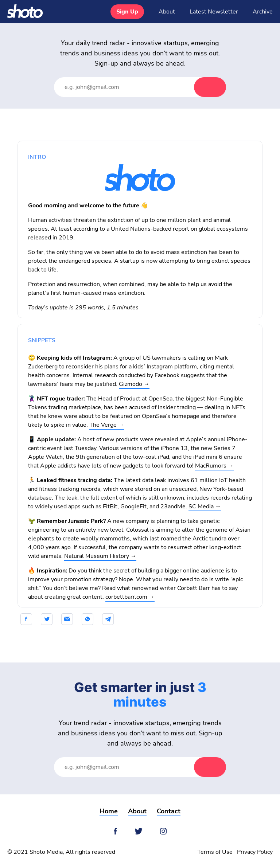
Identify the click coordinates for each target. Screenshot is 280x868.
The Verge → (107, 425)
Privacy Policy (255, 852)
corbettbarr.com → (130, 597)
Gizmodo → (134, 384)
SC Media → (205, 507)
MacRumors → (214, 466)
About (167, 12)
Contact (169, 811)
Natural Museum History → (100, 556)
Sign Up (127, 12)
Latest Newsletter (214, 12)
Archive (263, 12)
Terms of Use (215, 852)
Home (109, 811)
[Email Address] (131, 87)
